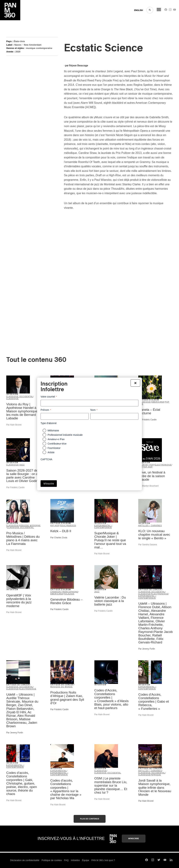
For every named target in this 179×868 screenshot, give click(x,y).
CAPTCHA (46, 459)
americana (158, 402)
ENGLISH (139, 10)
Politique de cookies (52, 860)
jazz (22, 465)
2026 (74, 526)
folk (67, 594)
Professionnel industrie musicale (65, 435)
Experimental (59, 771)
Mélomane (53, 431)
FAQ (66, 860)
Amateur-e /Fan (56, 439)
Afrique (156, 775)
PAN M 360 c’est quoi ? (103, 860)
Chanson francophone (64, 592)
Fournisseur (54, 448)
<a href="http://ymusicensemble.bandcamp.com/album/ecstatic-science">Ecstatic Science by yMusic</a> (95, 276)
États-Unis (19, 41)
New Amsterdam (33, 45)
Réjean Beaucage (79, 66)
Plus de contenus (90, 819)
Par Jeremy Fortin (147, 649)
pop (167, 402)
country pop (146, 465)
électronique (163, 465)
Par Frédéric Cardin (147, 420)
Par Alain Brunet (14, 425)
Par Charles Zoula (59, 538)
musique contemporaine (39, 48)
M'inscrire (134, 839)
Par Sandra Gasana (148, 545)
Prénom (46, 410)
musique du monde (62, 687)
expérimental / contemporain (103, 527)
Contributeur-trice (57, 444)
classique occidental (20, 397)
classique (12, 399)
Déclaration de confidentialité (25, 860)
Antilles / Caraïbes (150, 526)
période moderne (30, 526)
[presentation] (67, 469)
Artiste (51, 452)
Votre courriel (49, 397)
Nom (94, 410)
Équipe (85, 860)
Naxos (18, 45)
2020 (18, 52)
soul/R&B (66, 526)
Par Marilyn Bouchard (148, 486)
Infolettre (75, 860)
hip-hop (148, 467)
